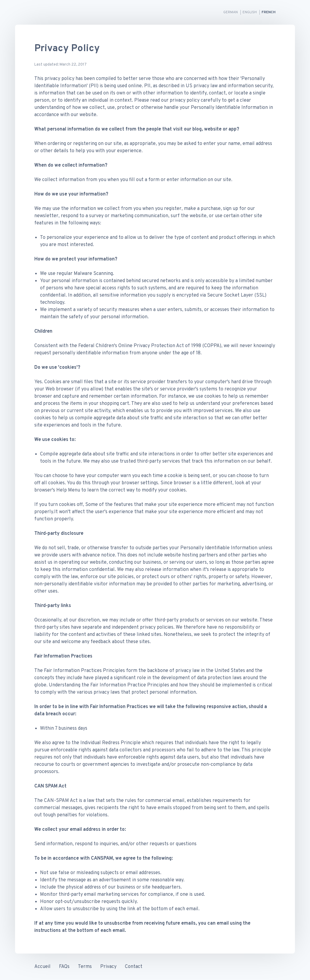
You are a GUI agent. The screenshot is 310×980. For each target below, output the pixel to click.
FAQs (64, 967)
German (231, 12)
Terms (85, 967)
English (250, 12)
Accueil (42, 967)
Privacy (108, 967)
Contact (134, 967)
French (269, 12)
